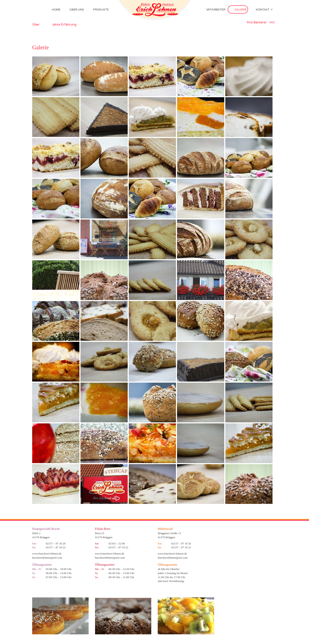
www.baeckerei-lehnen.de (47, 554)
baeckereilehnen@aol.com (47, 558)
